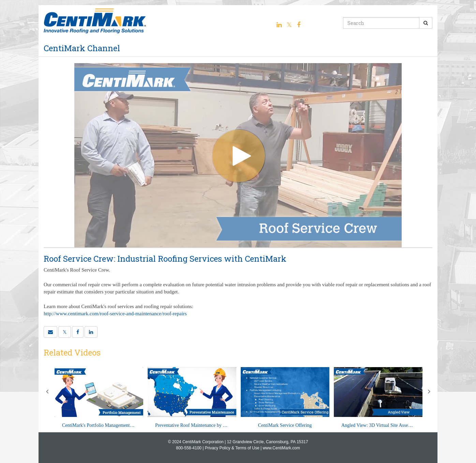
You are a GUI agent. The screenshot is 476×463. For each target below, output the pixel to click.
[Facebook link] (299, 25)
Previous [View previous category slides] (47, 391)
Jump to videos (0, 0)
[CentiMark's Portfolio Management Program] (99, 398)
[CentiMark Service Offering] (285, 398)
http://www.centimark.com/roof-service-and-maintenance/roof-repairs (115, 314)
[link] (65, 332)
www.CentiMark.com (281, 448)
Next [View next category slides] (429, 391)
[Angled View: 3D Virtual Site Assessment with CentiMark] (378, 398)
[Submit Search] (426, 23)
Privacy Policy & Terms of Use (232, 448)
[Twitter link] (289, 25)
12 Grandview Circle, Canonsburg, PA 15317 (267, 442)
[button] (50, 332)
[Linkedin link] (279, 25)
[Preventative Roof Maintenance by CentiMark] (192, 398)
